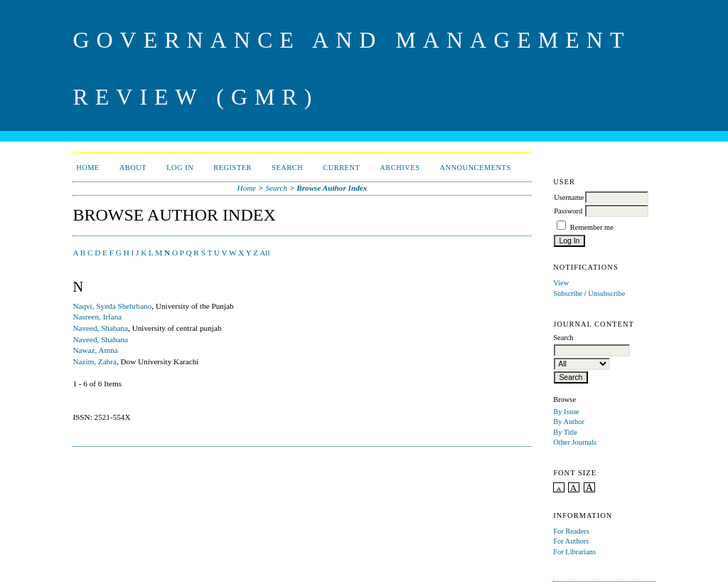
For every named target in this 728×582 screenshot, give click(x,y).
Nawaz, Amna (95, 350)
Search (287, 168)
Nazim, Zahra (95, 361)
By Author (569, 422)
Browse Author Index (332, 188)
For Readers (571, 531)
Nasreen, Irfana (97, 317)
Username (569, 197)
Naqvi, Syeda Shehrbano (112, 306)
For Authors (571, 541)
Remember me (592, 227)
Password (568, 211)
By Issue (566, 412)
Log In (180, 168)
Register (232, 168)
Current (341, 168)
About (133, 168)
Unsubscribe (606, 293)
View (561, 283)
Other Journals (575, 442)
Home (88, 168)
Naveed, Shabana (100, 328)
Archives (400, 168)
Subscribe (568, 293)
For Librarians (574, 552)
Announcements (475, 168)
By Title (565, 432)
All (264, 253)
